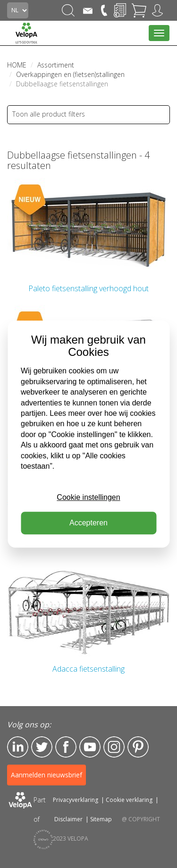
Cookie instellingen (88, 497)
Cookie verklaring (129, 800)
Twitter (42, 747)
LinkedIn (18, 747)
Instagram (114, 747)
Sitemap (101, 819)
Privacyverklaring (76, 800)
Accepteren (88, 523)
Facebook (66, 747)
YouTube (90, 747)
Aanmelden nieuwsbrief (46, 775)
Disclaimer (68, 819)
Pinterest (138, 747)
